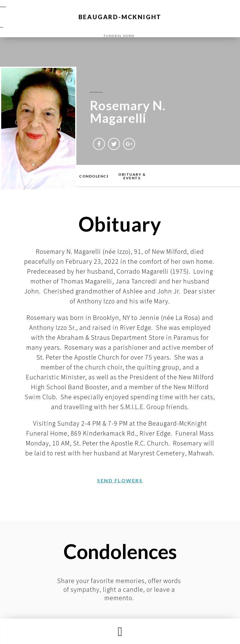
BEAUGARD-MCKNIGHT (120, 17)
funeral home (119, 36)
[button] (120, 632)
